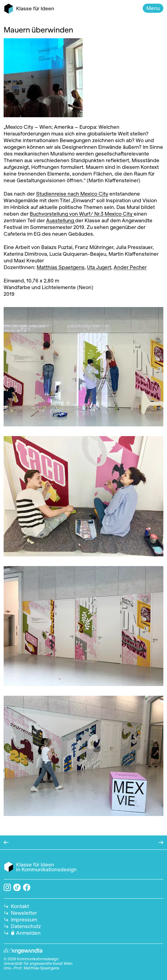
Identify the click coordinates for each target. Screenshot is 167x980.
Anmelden (28, 933)
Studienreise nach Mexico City (72, 194)
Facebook (27, 887)
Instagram (7, 887)
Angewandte (23, 951)
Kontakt (20, 906)
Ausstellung (61, 220)
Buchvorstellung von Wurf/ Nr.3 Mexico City (81, 214)
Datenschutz (26, 926)
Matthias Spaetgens (61, 267)
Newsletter (24, 913)
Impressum (24, 920)
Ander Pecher (130, 267)
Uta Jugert (99, 267)
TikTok (17, 888)
